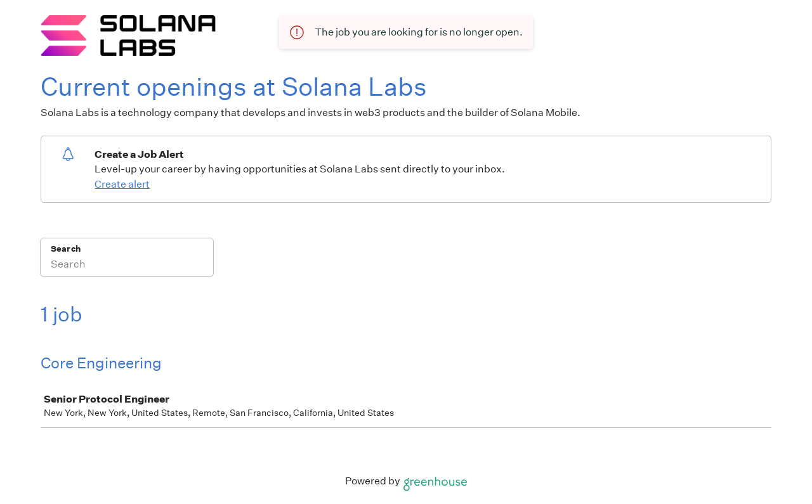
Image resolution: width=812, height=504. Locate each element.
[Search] (127, 266)
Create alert (122, 184)
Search (66, 249)
